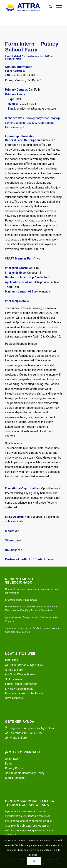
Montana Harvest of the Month (24, 693)
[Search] (49, 7)
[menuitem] (49, 7)
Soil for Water (14, 679)
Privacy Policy (14, 768)
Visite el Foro (18, 738)
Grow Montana (14, 698)
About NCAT (13, 759)
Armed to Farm (14, 670)
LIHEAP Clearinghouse (19, 689)
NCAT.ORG (11, 660)
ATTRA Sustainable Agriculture (24, 665)
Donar (9, 764)
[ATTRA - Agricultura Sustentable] (28, 7)
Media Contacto (15, 778)
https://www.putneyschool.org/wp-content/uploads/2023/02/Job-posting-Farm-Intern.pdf (33, 123)
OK (34, 861)
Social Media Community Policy (25, 773)
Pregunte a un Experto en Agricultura (31, 728)
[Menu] (57, 7)
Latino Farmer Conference (21, 684)
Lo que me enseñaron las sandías (21, 600)
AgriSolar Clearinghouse (20, 674)
